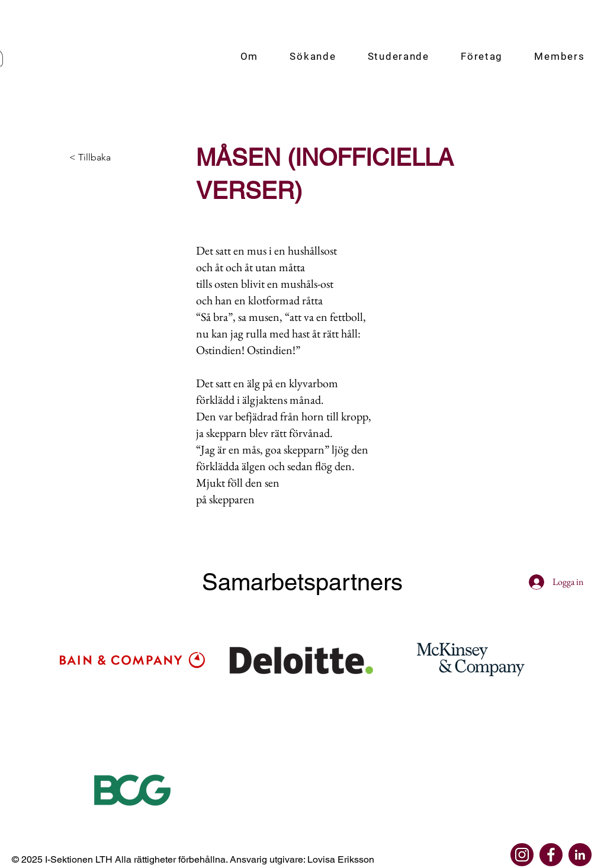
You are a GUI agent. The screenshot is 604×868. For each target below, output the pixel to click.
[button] (249, 57)
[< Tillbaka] (108, 157)
